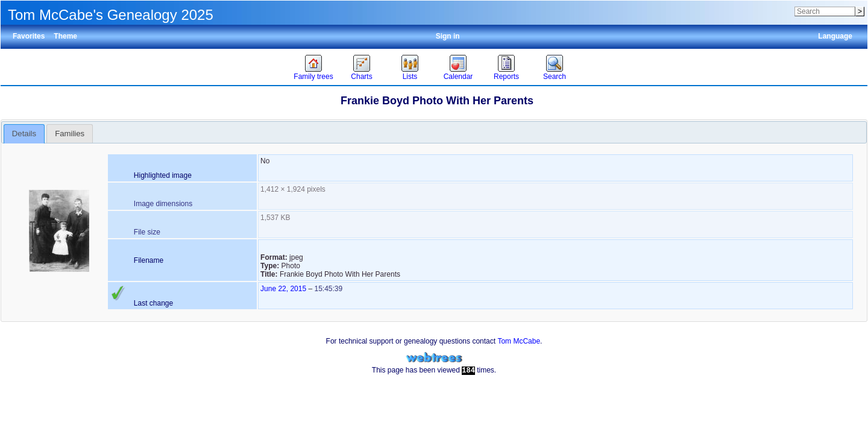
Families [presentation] (70, 134)
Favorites (29, 36)
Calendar (458, 77)
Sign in (448, 36)
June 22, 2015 (283, 289)
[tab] (24, 134)
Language (835, 36)
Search (555, 77)
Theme (65, 36)
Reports (506, 77)
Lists (410, 77)
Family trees (313, 77)
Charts (361, 77)
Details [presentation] (24, 134)
